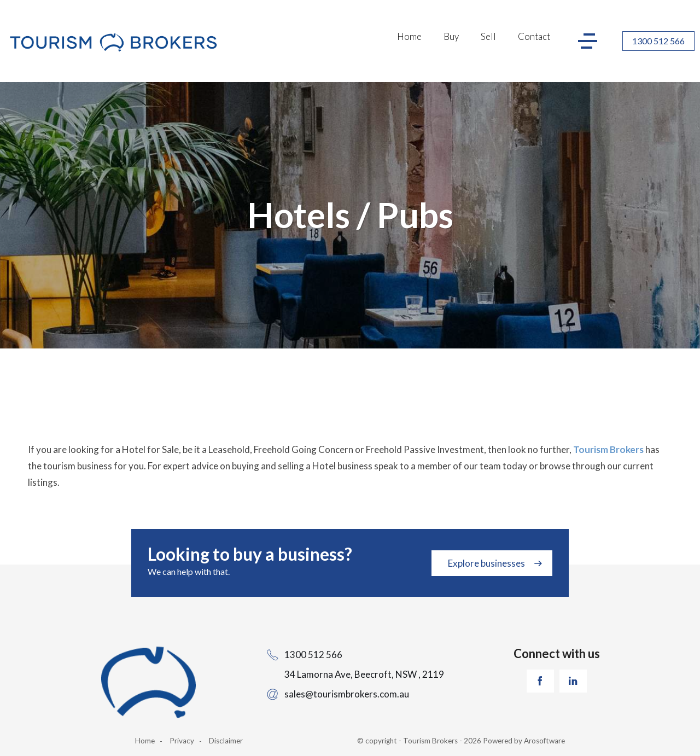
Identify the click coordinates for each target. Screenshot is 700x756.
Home (409, 36)
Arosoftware (544, 741)
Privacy (182, 741)
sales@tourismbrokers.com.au (347, 694)
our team (482, 466)
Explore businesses (486, 563)
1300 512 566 (658, 41)
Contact (534, 36)
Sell (488, 36)
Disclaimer (226, 741)
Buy (451, 36)
